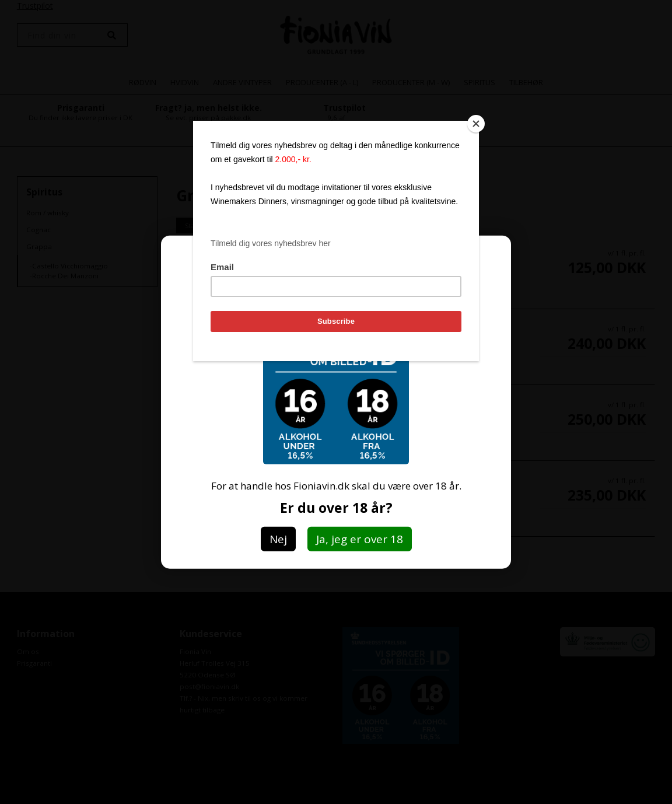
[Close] (476, 124)
